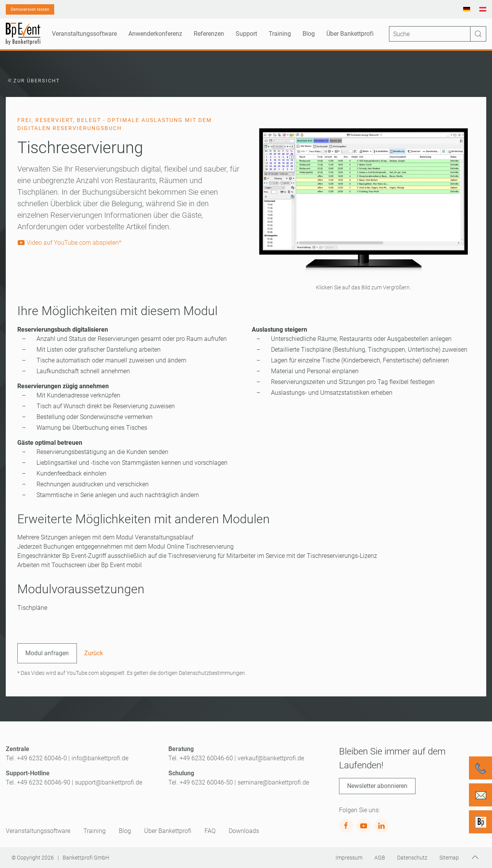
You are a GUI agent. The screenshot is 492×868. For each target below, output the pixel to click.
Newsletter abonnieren (377, 786)
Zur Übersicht (33, 81)
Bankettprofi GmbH (86, 858)
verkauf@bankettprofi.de (271, 758)
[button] (363, 199)
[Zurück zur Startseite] (23, 34)
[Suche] (438, 34)
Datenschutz (412, 858)
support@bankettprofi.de (109, 782)
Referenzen (209, 34)
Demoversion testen (30, 9)
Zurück (94, 653)
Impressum (349, 858)
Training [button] (280, 34)
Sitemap (449, 858)
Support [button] (246, 34)
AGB (380, 858)
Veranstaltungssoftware (38, 831)
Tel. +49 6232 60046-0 (36, 758)
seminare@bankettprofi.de (273, 782)
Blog (309, 34)
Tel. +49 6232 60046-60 (201, 758)
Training (95, 831)
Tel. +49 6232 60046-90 (38, 782)
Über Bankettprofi (168, 831)
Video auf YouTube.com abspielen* (69, 243)
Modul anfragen (47, 653)
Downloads (244, 831)
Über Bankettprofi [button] (350, 34)
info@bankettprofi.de (100, 758)
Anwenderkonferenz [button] (155, 34)
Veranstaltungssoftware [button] (84, 34)
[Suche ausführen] (478, 34)
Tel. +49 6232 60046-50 (201, 782)
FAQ (210, 831)
